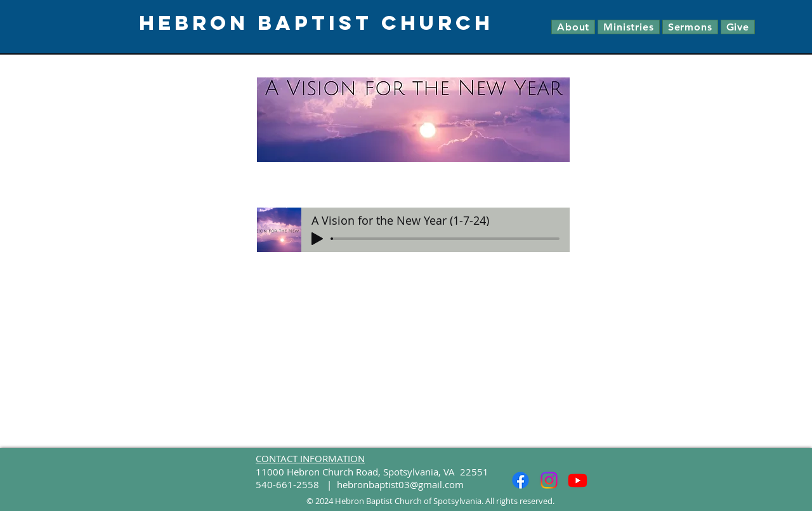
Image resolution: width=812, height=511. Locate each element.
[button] (573, 27)
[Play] (317, 239)
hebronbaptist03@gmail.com (400, 484)
